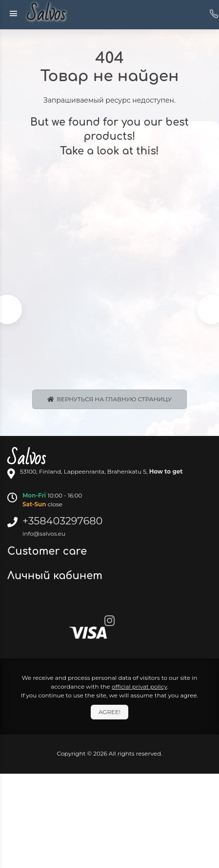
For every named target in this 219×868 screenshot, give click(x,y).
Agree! (109, 712)
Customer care (49, 551)
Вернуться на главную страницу (109, 399)
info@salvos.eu (44, 533)
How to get (166, 471)
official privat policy (139, 686)
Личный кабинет (56, 576)
